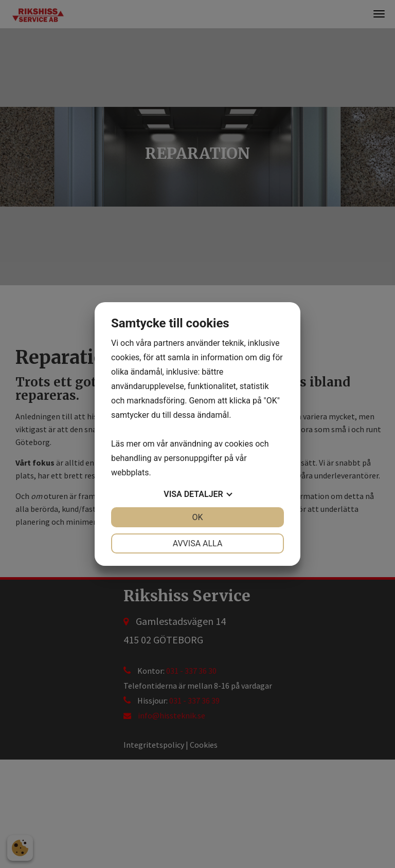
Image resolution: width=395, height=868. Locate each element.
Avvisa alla (198, 543)
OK (197, 517)
